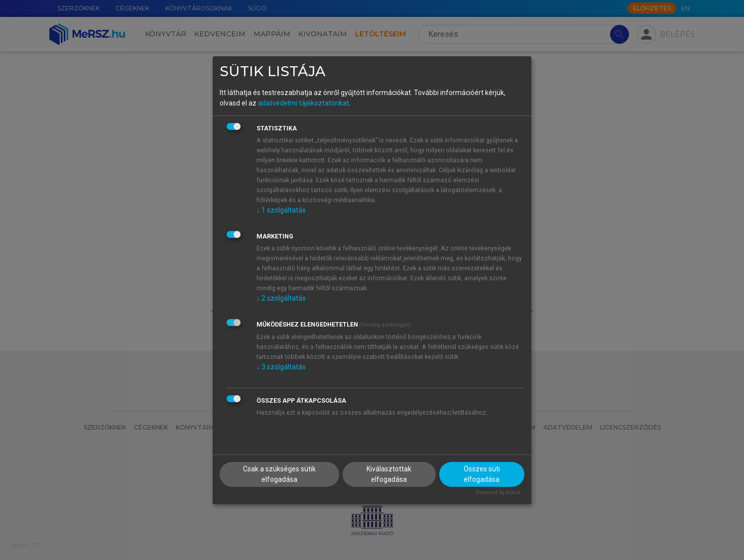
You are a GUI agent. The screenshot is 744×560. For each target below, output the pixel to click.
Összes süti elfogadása (482, 474)
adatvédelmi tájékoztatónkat (304, 103)
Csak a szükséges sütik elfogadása (279, 474)
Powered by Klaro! (498, 493)
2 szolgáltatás (281, 298)
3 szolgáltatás (281, 367)
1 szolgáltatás (281, 210)
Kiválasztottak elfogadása (389, 474)
